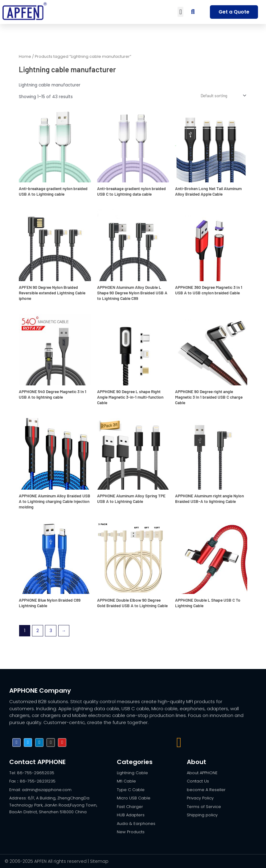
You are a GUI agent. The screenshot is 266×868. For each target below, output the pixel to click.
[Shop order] (223, 96)
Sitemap (99, 861)
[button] (180, 12)
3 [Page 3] (51, 631)
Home (25, 56)
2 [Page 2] (38, 631)
